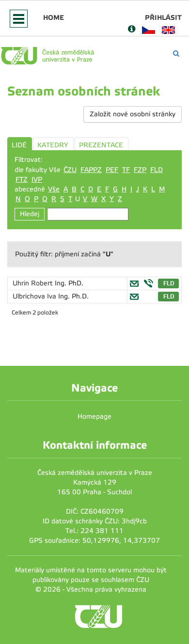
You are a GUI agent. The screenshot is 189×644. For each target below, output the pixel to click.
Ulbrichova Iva (35, 296)
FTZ (22, 180)
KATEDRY (53, 145)
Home (54, 17)
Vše (54, 189)
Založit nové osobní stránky (133, 114)
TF (126, 170)
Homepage (94, 416)
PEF (112, 170)
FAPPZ (91, 170)
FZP (140, 170)
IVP (37, 180)
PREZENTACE (101, 145)
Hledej (30, 214)
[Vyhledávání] (176, 54)
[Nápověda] (132, 30)
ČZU (70, 170)
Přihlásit (163, 17)
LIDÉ (19, 145)
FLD (157, 170)
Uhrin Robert (34, 283)
